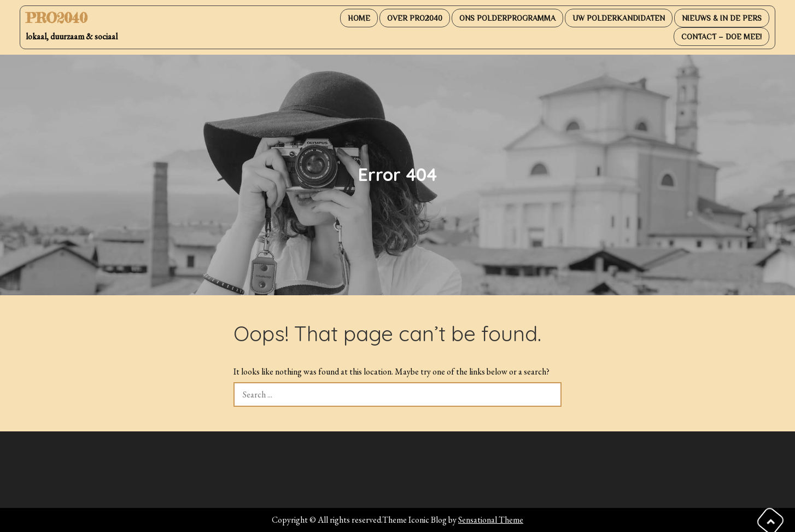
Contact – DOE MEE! (721, 37)
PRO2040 (57, 18)
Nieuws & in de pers (722, 18)
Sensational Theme (491, 520)
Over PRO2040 (415, 18)
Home (359, 18)
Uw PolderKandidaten (619, 18)
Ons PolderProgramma (507, 18)
